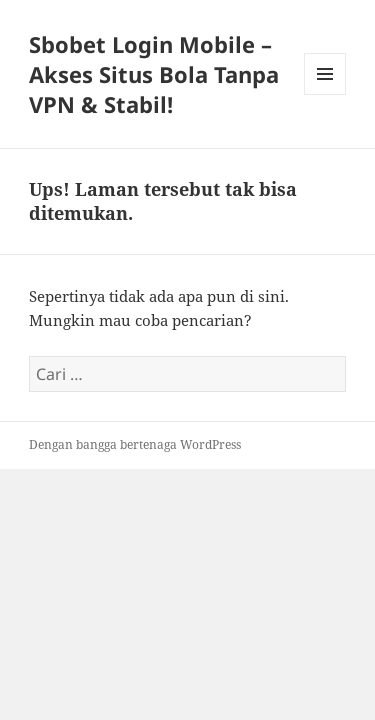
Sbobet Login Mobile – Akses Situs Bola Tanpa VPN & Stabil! (154, 74)
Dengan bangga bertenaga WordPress (135, 444)
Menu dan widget (325, 94)
